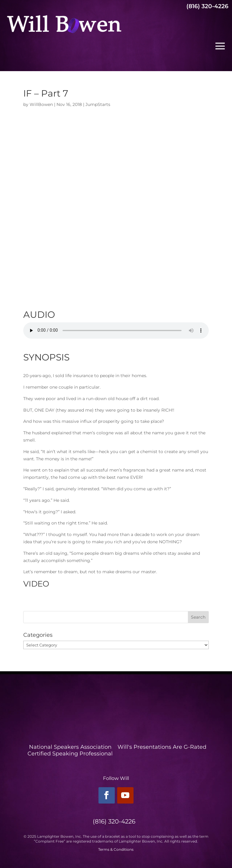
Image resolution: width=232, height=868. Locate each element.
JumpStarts (98, 104)
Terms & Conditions (116, 849)
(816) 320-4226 (207, 6)
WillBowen (41, 104)
